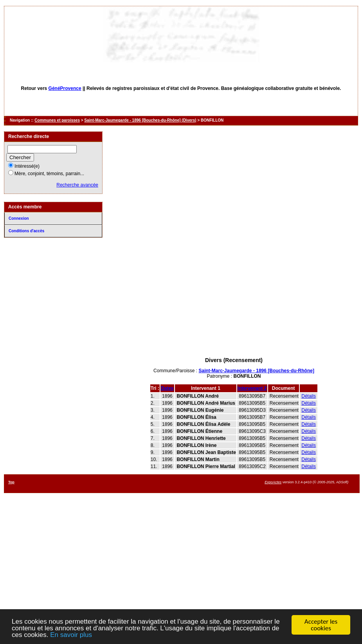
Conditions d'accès (26, 231)
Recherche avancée (77, 185)
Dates (167, 388)
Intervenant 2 (252, 388)
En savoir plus (71, 635)
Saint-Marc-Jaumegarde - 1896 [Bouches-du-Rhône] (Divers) (140, 120)
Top (11, 482)
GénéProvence (65, 88)
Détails (309, 396)
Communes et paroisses (57, 120)
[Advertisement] (234, 302)
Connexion (19, 218)
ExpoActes (273, 482)
